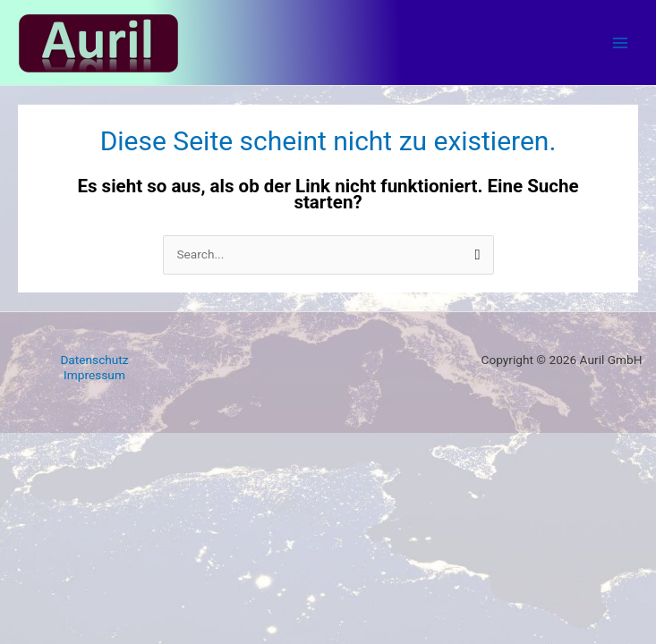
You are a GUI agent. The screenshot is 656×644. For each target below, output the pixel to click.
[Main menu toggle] (621, 42)
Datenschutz (94, 360)
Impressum (94, 375)
